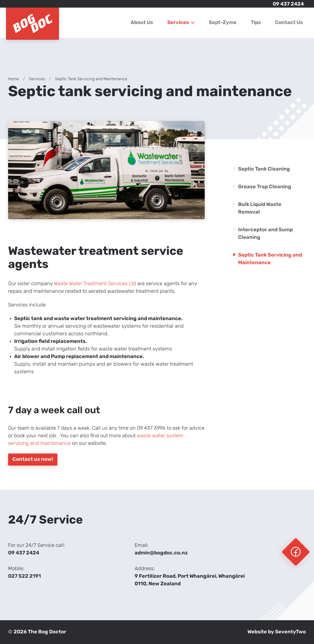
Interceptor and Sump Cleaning (265, 234)
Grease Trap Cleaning (265, 187)
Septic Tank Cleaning (264, 169)
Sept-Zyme (223, 23)
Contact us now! (33, 460)
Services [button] (181, 23)
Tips (256, 23)
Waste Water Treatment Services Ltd (95, 284)
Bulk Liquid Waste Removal (260, 209)
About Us (142, 23)
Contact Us (289, 23)
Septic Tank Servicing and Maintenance (270, 259)
